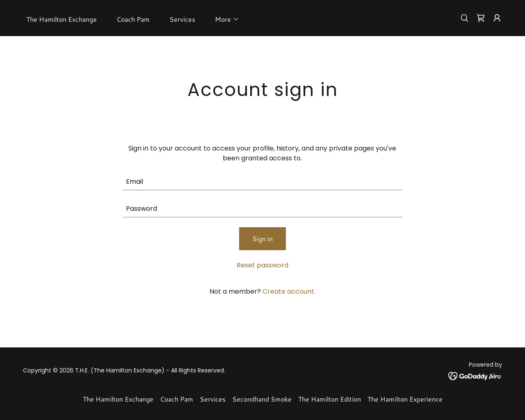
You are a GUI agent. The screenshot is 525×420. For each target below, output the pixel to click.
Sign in (262, 239)
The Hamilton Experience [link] (405, 399)
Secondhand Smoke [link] (262, 399)
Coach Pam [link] (133, 19)
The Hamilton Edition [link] (330, 399)
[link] (481, 18)
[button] (224, 19)
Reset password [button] (262, 265)
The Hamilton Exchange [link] (62, 19)
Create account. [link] (289, 291)
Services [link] (182, 19)
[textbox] (263, 182)
